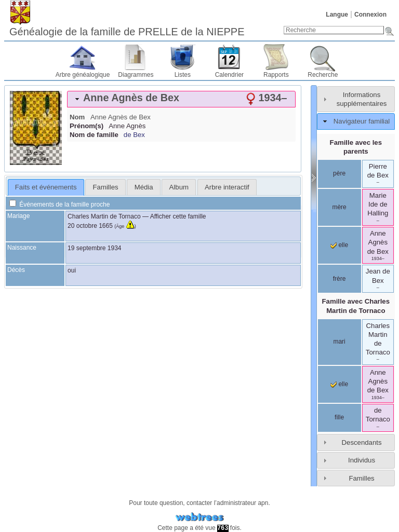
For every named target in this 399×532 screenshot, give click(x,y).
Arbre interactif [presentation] (227, 187)
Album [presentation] (179, 187)
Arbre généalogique (83, 75)
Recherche (323, 75)
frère (340, 279)
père (339, 173)
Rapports (276, 75)
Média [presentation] (144, 187)
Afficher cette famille (178, 216)
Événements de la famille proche (59, 204)
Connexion (370, 15)
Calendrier (229, 75)
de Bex (134, 135)
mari (339, 342)
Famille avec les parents (356, 147)
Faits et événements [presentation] (46, 187)
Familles (361, 478)
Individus (362, 460)
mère (339, 207)
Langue (337, 15)
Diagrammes (136, 75)
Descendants (362, 442)
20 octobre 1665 (90, 226)
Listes (183, 75)
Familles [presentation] (106, 187)
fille (339, 417)
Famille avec (356, 306)
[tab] (181, 99)
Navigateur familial (362, 121)
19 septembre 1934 (94, 248)
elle (339, 245)
